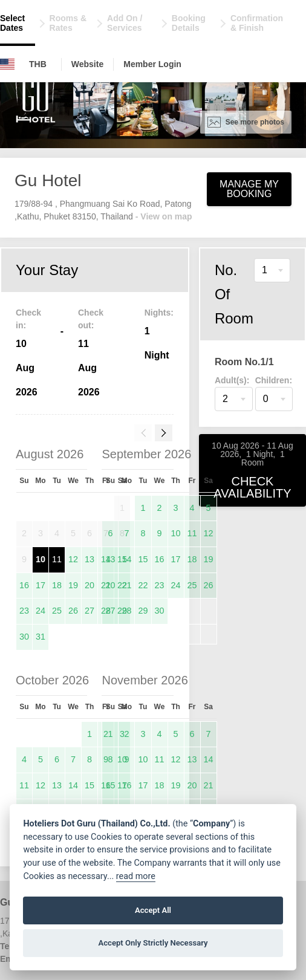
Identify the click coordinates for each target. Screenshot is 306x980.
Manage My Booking (249, 189)
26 (73, 611)
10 (41, 559)
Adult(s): (232, 380)
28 (126, 611)
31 (41, 637)
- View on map (164, 216)
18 (57, 585)
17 (41, 585)
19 (73, 585)
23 (24, 611)
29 (143, 611)
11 (57, 559)
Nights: (159, 313)
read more (136, 876)
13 (90, 559)
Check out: (91, 319)
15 (143, 559)
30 (24, 637)
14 (126, 559)
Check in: (28, 319)
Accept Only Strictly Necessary (153, 943)
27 (90, 611)
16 (24, 585)
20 (90, 585)
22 (143, 585)
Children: (274, 380)
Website (87, 64)
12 (73, 559)
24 (41, 611)
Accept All (153, 910)
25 (57, 611)
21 (126, 585)
